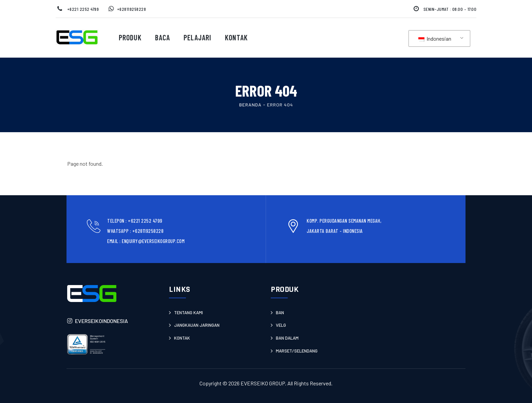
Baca (163, 37)
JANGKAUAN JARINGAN (197, 325)
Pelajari (197, 37)
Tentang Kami (188, 313)
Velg (281, 325)
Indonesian (435, 38)
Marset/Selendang (297, 351)
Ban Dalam (287, 338)
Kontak (236, 37)
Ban (280, 313)
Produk (130, 37)
